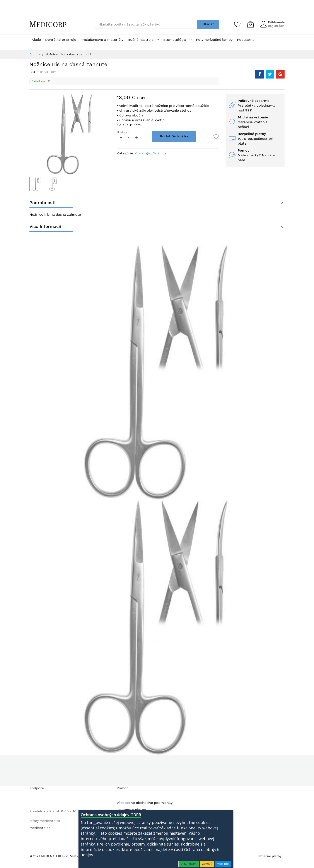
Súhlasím (190, 864)
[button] (53, 184)
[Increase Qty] (138, 138)
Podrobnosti (42, 203)
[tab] (157, 203)
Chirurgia (143, 153)
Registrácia (276, 26)
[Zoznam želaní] (237, 24)
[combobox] (146, 24)
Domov (35, 54)
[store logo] (48, 24)
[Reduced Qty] (121, 138)
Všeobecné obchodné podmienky (145, 804)
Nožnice (160, 153)
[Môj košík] (251, 24)
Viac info (223, 864)
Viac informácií (45, 227)
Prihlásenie (276, 22)
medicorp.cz (40, 829)
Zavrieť (207, 864)
